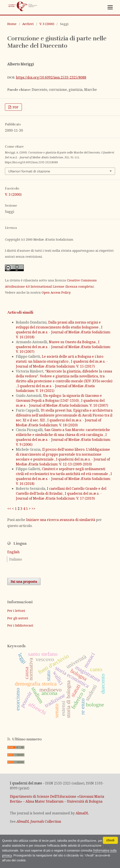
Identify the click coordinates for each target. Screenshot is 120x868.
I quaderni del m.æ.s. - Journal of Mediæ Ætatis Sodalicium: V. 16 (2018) (63, 332)
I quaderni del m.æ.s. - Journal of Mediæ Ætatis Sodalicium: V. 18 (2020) (58, 423)
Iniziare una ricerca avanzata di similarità (61, 520)
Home (12, 24)
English (13, 552)
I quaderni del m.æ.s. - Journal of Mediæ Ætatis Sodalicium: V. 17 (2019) (59, 496)
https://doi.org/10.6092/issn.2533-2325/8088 (51, 77)
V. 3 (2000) (47, 24)
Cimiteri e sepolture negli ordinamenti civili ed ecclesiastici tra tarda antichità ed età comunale (62, 471)
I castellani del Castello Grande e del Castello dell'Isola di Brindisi (61, 491)
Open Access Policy (56, 292)
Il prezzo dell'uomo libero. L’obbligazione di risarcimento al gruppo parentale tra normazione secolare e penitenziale (63, 454)
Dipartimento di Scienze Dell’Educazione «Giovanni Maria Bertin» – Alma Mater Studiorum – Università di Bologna (57, 799)
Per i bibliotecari (20, 625)
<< (9, 509)
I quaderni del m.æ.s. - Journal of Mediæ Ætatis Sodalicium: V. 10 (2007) (63, 347)
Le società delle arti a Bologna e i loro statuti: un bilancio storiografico (60, 359)
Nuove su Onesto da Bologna (73, 342)
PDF (15, 107)
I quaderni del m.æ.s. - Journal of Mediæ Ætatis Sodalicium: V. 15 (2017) (62, 364)
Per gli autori (18, 618)
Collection (39, 821)
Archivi (28, 24)
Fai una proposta (24, 581)
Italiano (16, 559)
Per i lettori (16, 611)
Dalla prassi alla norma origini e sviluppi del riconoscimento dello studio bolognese (58, 325)
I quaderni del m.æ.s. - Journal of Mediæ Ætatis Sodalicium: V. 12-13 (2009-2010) (63, 462)
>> (33, 509)
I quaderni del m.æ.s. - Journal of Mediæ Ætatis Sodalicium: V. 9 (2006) (63, 440)
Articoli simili (20, 312)
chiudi (110, 840)
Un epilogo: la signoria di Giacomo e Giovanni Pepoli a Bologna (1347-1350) (59, 398)
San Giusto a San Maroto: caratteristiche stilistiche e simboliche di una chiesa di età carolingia (63, 432)
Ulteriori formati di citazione (29, 171)
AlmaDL (82, 813)
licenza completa (79, 286)
